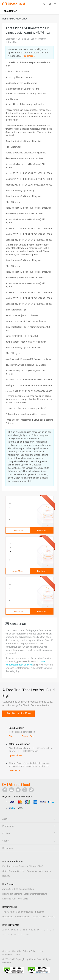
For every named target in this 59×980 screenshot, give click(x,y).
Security (6, 876)
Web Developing (22, 917)
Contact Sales (28, 736)
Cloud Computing (25, 912)
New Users (23, 899)
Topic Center (8, 912)
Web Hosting (45, 871)
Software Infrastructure (35, 894)
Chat (11, 736)
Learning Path (9, 899)
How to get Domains (12, 894)
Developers (8, 917)
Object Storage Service (13, 871)
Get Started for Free (18, 713)
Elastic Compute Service (14, 866)
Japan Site (8, 889)
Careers (6, 951)
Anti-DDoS (38, 866)
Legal (41, 951)
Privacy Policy (30, 951)
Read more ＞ (29, 56)
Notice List (8, 954)
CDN (29, 866)
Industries (39, 912)
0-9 (28, 935)
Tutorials (36, 917)
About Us (16, 951)
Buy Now (41, 531)
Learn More (18, 531)
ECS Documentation (24, 889)
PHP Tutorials (48, 917)
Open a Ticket (15, 755)
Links (17, 954)
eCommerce (32, 871)
